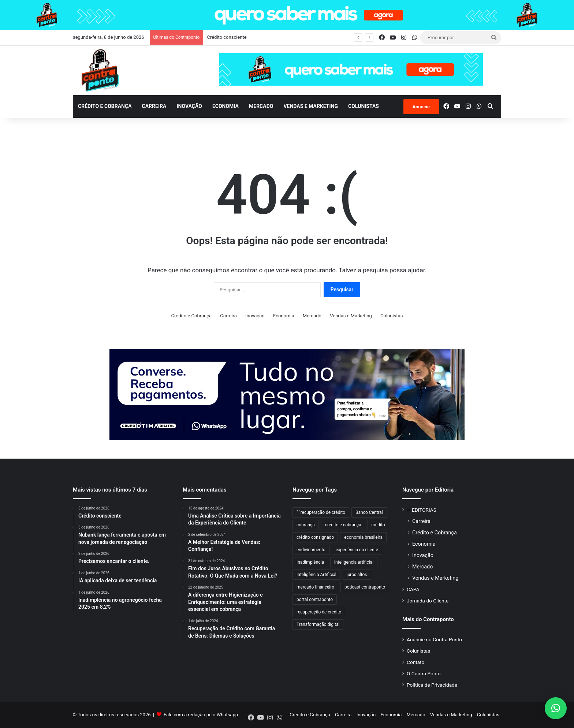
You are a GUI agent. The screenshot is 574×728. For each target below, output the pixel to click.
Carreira (154, 106)
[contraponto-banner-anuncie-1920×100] (287, 14)
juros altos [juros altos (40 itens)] (357, 575)
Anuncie (421, 107)
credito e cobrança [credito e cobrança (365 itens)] (343, 525)
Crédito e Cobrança (105, 106)
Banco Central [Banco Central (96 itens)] (369, 512)
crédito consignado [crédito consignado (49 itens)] (315, 537)
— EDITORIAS (422, 510)
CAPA (413, 589)
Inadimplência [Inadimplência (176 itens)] (310, 562)
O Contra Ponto (424, 673)
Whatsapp (227, 715)
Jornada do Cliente (428, 601)
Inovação (189, 106)
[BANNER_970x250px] (287, 394)
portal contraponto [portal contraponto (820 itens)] (315, 600)
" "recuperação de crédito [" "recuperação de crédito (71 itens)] (321, 512)
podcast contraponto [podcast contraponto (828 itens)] (365, 587)
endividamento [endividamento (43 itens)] (311, 550)
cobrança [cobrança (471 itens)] (306, 525)
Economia (225, 106)
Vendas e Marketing (311, 106)
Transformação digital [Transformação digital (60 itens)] (318, 624)
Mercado (261, 106)
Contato (415, 662)
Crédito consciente (227, 37)
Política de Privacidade (432, 685)
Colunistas (364, 106)
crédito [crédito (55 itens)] (378, 525)
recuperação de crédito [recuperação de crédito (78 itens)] (319, 612)
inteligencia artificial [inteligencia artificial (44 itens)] (354, 562)
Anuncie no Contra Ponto (434, 639)
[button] (556, 708)
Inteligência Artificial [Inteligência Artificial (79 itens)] (316, 575)
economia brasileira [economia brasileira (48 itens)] (363, 537)
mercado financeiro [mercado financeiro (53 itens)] (315, 587)
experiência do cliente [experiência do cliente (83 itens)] (357, 550)
